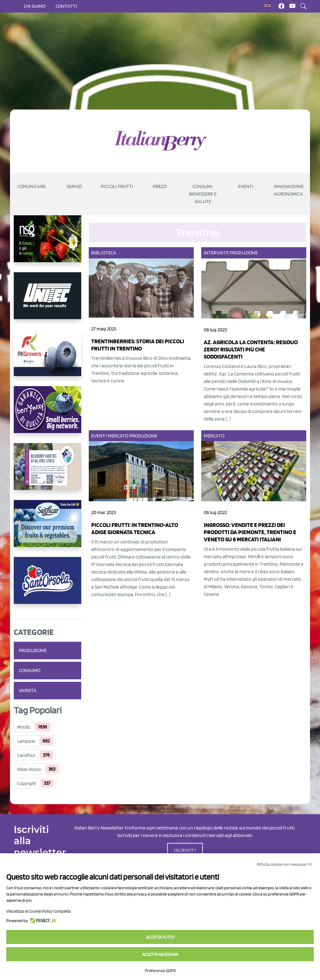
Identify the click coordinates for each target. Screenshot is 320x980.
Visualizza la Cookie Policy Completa (38, 911)
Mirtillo (24, 727)
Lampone (26, 741)
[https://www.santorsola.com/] (47, 585)
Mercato (118, 436)
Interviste (216, 253)
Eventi (99, 436)
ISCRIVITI (185, 850)
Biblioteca (104, 253)
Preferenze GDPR (160, 971)
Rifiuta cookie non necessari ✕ (285, 864)
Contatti (66, 6)
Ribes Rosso (29, 769)
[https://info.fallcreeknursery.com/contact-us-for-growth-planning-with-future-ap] (47, 472)
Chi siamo (35, 6)
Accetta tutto (160, 937)
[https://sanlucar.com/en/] (47, 528)
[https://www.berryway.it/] (47, 415)
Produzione (33, 650)
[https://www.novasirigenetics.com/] (47, 244)
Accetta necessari (160, 954)
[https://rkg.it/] (47, 358)
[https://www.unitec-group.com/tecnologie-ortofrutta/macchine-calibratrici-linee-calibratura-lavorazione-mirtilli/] (47, 301)
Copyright (27, 783)
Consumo (30, 670)
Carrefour (26, 755)
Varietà (28, 690)
